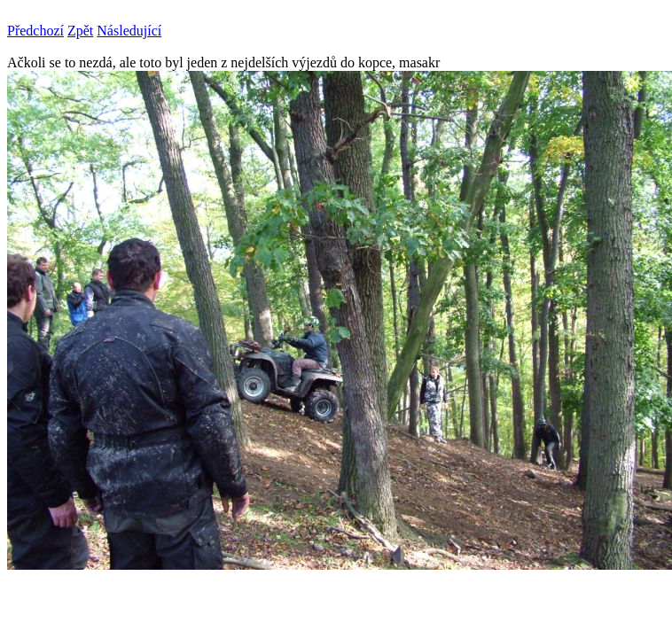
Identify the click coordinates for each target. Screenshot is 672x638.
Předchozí (35, 31)
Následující (129, 31)
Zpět (80, 31)
